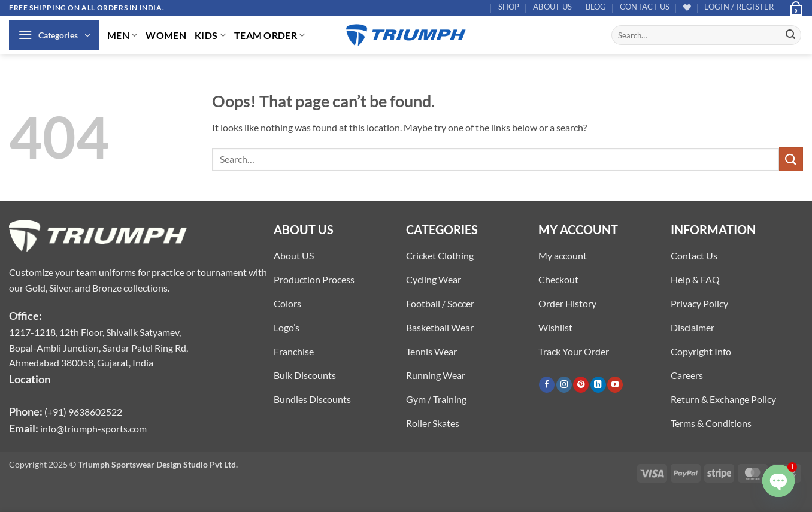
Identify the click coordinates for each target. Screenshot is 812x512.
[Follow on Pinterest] (581, 385)
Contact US (645, 7)
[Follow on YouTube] (615, 385)
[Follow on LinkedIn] (598, 385)
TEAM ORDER (270, 35)
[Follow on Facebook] (547, 385)
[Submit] (790, 35)
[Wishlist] (687, 7)
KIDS (210, 35)
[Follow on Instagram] (564, 385)
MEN (122, 35)
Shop (509, 7)
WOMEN (166, 35)
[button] (739, 7)
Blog (596, 7)
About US (552, 7)
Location (30, 379)
